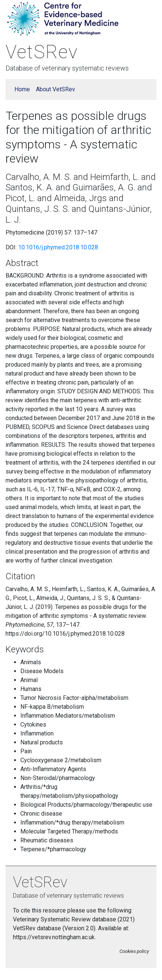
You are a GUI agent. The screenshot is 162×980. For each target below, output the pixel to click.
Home (22, 89)
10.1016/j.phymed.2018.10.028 (58, 247)
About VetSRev (55, 89)
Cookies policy (134, 951)
